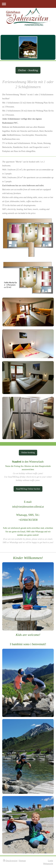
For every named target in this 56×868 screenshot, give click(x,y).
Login (50, 861)
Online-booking (28, 452)
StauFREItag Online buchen (28, 489)
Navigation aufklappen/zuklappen (28, 4)
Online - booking (28, 70)
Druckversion (10, 861)
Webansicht (48, 864)
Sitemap (22, 861)
